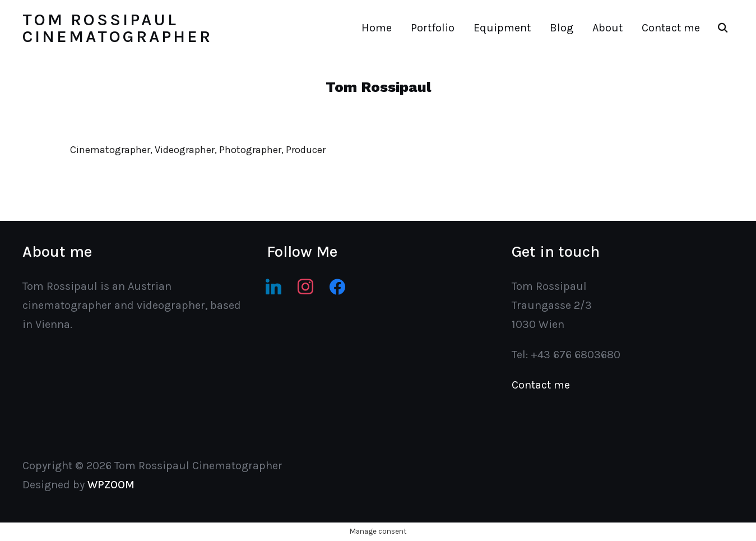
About (607, 28)
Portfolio (433, 28)
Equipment (502, 28)
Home (377, 28)
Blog (562, 28)
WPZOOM (111, 485)
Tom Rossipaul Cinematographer (117, 28)
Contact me (671, 28)
